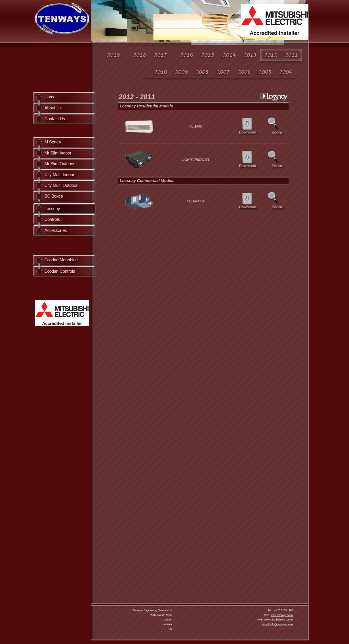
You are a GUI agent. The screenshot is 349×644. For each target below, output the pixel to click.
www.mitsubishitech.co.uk (278, 620)
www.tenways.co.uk (282, 615)
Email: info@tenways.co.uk (278, 624)
